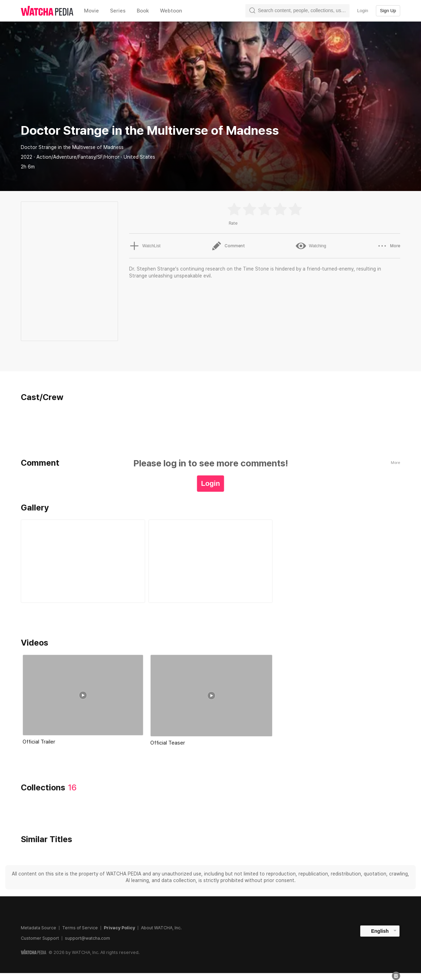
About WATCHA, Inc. (161, 928)
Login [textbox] (363, 11)
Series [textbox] (118, 11)
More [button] (389, 246)
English (380, 931)
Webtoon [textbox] (171, 11)
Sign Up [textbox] (388, 11)
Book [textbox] (143, 11)
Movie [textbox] (91, 11)
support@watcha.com (87, 938)
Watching (311, 246)
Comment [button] (228, 246)
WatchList (145, 246)
